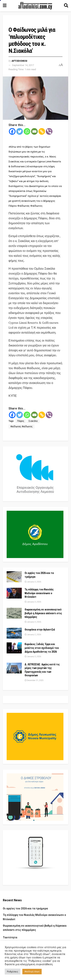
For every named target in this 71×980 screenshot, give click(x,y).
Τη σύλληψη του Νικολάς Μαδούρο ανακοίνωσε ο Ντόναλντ (39, 593)
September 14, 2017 (23, 65)
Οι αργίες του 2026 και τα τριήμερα (25, 908)
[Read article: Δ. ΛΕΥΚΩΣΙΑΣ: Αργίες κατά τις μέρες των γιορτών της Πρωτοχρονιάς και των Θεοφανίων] (14, 668)
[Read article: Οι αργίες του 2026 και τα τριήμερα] (14, 577)
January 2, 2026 (33, 635)
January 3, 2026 (33, 582)
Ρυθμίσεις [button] (13, 972)
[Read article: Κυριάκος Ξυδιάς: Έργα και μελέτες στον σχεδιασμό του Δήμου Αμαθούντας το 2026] (14, 648)
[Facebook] (12, 131)
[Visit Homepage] (35, 6)
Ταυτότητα (10, 937)
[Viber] (49, 131)
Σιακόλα (33, 421)
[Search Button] (66, 6)
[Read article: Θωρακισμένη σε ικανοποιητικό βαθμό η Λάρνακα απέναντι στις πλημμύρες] (14, 613)
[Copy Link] (42, 131)
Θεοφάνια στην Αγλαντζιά (40, 630)
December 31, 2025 (34, 680)
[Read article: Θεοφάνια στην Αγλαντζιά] (14, 633)
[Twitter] (20, 131)
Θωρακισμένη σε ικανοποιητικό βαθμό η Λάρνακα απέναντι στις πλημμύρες (43, 613)
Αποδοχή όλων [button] (32, 972)
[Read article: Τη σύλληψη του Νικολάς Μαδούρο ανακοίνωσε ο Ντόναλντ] (14, 593)
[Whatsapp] (27, 131)
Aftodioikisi (19, 61)
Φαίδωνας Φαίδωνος (21, 427)
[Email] (34, 131)
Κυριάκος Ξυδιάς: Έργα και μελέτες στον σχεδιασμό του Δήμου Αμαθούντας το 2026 (42, 648)
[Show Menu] (5, 6)
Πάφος (21, 421)
